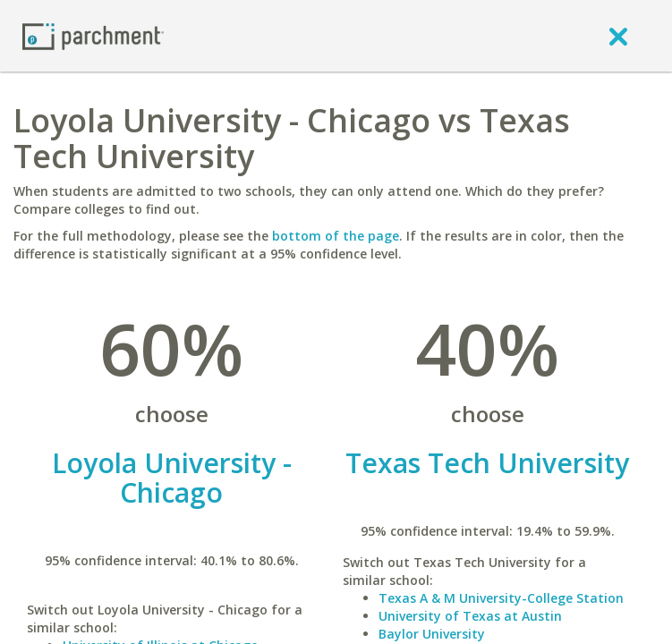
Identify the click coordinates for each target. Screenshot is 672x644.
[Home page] (93, 35)
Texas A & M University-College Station (501, 598)
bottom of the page (336, 236)
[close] (618, 36)
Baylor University (432, 634)
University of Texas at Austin (470, 616)
